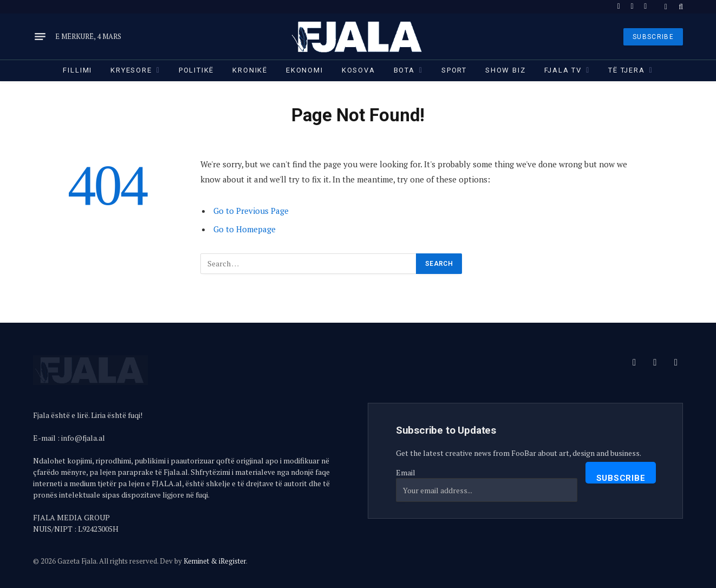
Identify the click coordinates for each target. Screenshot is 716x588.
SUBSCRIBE (653, 37)
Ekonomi (305, 70)
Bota (404, 70)
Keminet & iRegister (215, 561)
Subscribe (621, 478)
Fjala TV (563, 70)
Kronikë (250, 70)
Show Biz (506, 70)
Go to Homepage (245, 229)
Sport (454, 70)
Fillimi (77, 70)
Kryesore (131, 70)
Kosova (359, 70)
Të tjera (627, 70)
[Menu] (40, 37)
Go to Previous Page (251, 211)
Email (406, 472)
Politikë (197, 70)
